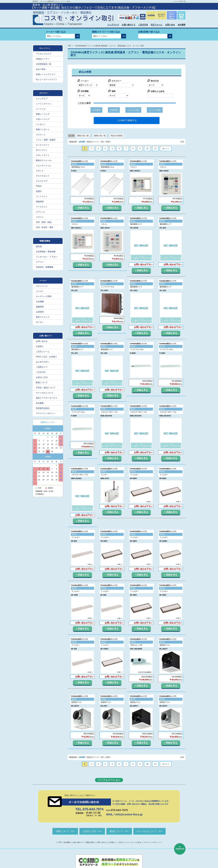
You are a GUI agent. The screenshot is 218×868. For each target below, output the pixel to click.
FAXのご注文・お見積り (46, 357)
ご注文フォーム (43, 352)
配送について (42, 382)
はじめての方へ (43, 362)
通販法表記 (90, 843)
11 (155, 149)
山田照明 (40, 312)
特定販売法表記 (43, 408)
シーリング (41, 109)
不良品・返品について (46, 388)
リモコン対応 (133, 110)
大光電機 (40, 302)
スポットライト (43, 155)
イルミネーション (44, 166)
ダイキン (40, 322)
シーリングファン (44, 104)
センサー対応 (155, 110)
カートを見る (136, 843)
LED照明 (96, 110)
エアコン (40, 262)
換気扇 (39, 246)
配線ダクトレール (44, 160)
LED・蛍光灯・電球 (45, 227)
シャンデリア (42, 99)
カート (181, 13)
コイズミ (40, 291)
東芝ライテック (43, 317)
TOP (69, 46)
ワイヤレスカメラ (44, 54)
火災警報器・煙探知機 (46, 252)
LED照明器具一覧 (44, 64)
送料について (57, 831)
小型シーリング (43, 119)
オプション (41, 212)
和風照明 (114, 110)
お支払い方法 (42, 377)
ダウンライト (42, 150)
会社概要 (182, 25)
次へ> (165, 149)
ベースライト (42, 207)
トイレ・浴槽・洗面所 (46, 140)
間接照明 (40, 202)
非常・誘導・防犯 (44, 222)
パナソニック (42, 286)
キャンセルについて (45, 393)
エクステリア (42, 181)
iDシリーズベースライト (47, 79)
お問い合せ (170, 25)
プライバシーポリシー (46, 413)
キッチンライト (43, 145)
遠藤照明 (40, 307)
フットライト (42, 196)
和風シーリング (43, 114)
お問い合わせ (42, 341)
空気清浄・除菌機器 (45, 267)
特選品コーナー (43, 59)
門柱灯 (39, 186)
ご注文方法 (143, 25)
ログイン (172, 13)
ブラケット (41, 135)
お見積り (40, 346)
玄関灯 (39, 191)
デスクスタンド (43, 176)
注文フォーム (157, 25)
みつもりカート (161, 15)
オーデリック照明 (44, 296)
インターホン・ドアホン (47, 257)
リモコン (40, 217)
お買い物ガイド (129, 25)
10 (147, 149)
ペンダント (41, 124)
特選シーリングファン (46, 74)
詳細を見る (83, 208)
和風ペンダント (43, 129)
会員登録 (151, 15)
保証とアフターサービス (47, 398)
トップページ (113, 25)
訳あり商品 (41, 69)
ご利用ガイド (42, 367)
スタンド (40, 171)
